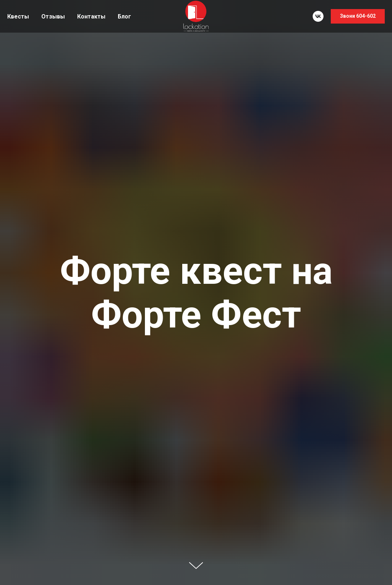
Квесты (18, 16)
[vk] (318, 16)
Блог (124, 16)
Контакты (91, 16)
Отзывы (53, 16)
